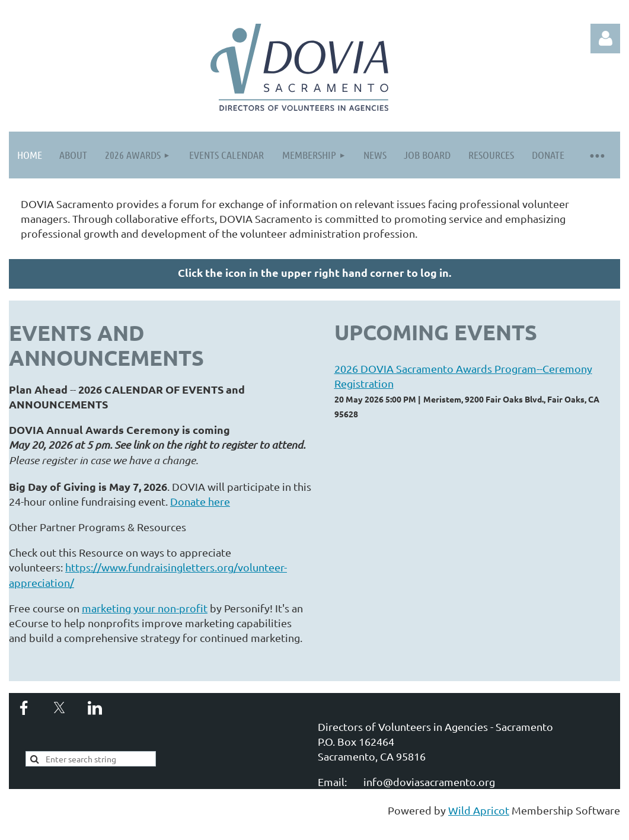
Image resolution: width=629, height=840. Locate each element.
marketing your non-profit (145, 608)
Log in (605, 39)
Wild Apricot (479, 810)
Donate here (200, 501)
